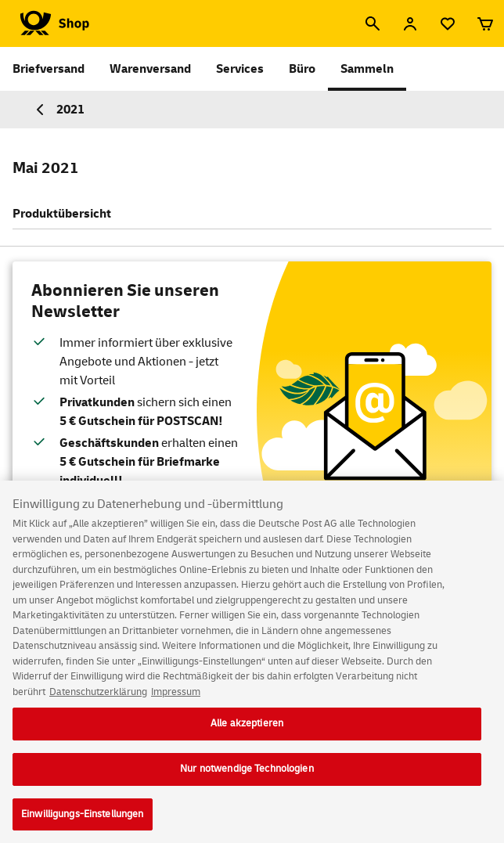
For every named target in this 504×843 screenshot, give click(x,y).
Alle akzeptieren (247, 728)
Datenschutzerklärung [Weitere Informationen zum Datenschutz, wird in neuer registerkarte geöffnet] (98, 697)
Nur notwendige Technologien (247, 773)
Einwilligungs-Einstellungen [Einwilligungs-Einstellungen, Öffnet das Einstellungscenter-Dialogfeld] (83, 819)
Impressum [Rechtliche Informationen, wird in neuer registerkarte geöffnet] (176, 697)
